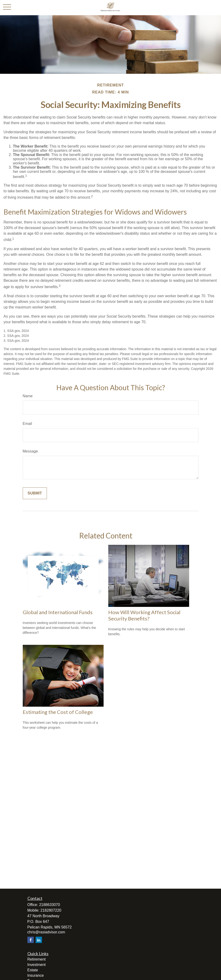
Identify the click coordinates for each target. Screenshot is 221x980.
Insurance (36, 975)
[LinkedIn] (39, 940)
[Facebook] (31, 940)
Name (28, 396)
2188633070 (50, 905)
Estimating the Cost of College (58, 712)
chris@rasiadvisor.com (46, 932)
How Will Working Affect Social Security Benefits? (144, 615)
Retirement (37, 959)
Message (30, 451)
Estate (33, 970)
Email (27, 424)
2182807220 (51, 910)
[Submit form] (35, 493)
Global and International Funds (58, 612)
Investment (37, 965)
